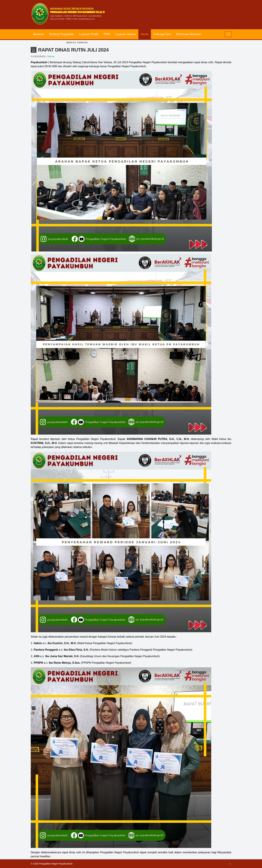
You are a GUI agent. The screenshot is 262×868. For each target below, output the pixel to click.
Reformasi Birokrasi (189, 34)
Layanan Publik (89, 34)
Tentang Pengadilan (61, 34)
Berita (145, 34)
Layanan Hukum (126, 34)
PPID (107, 34)
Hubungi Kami (162, 34)
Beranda (39, 34)
